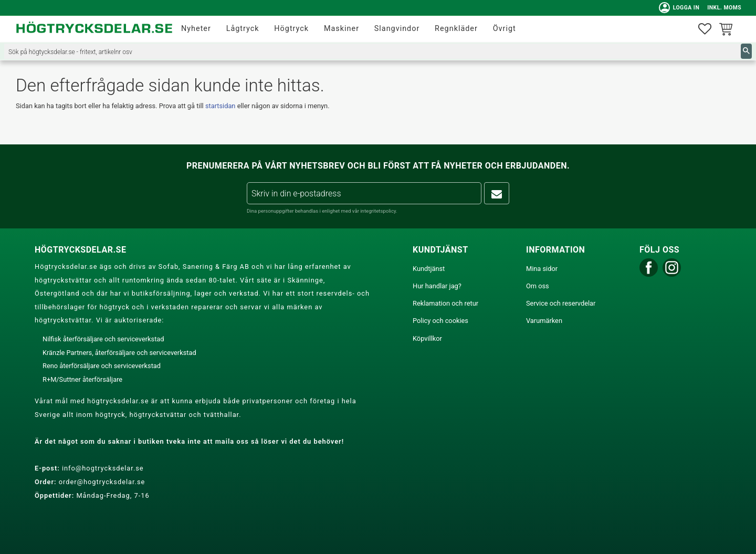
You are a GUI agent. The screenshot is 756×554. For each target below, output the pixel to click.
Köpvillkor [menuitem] (427, 338)
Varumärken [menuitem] (544, 321)
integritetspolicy (378, 211)
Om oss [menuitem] (538, 286)
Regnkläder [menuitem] (456, 29)
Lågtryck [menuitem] (243, 29)
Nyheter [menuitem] (196, 29)
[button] (705, 29)
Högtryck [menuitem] (291, 29)
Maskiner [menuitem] (342, 29)
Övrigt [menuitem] (505, 29)
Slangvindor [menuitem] (397, 29)
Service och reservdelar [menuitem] (561, 303)
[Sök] (746, 51)
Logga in (678, 8)
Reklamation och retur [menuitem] (445, 303)
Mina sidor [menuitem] (542, 269)
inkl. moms (723, 8)
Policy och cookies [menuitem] (440, 321)
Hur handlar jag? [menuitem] (437, 286)
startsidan (220, 106)
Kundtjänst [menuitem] (429, 269)
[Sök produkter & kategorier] (372, 51)
